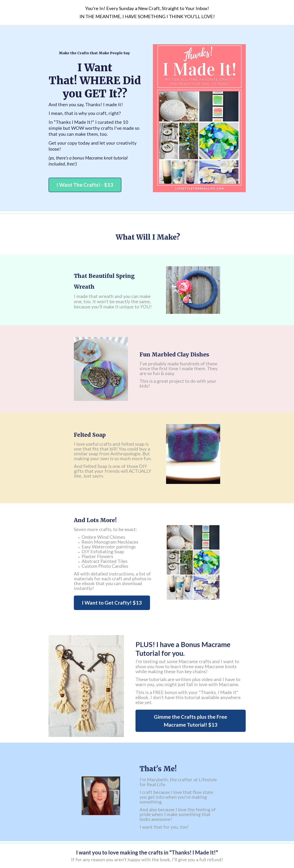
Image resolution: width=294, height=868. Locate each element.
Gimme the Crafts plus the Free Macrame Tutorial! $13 (190, 721)
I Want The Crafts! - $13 (85, 185)
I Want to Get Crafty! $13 (112, 603)
